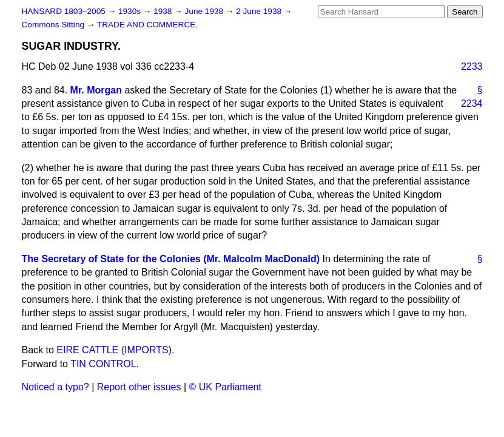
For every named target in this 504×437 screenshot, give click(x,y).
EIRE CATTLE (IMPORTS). (115, 350)
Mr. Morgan (96, 90)
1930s (131, 11)
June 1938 (205, 11)
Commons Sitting (54, 25)
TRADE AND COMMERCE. (147, 25)
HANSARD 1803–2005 (64, 11)
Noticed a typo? (55, 387)
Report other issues (139, 387)
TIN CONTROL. (105, 364)
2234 (472, 103)
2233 (472, 66)
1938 (164, 11)
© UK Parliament (225, 387)
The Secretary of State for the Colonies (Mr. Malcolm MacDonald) (171, 259)
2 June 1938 (260, 11)
